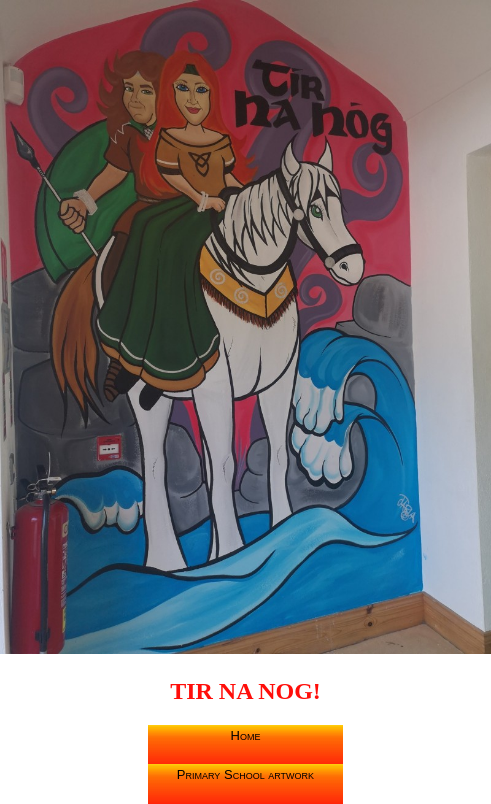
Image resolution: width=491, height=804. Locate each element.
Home (246, 735)
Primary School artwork (245, 774)
